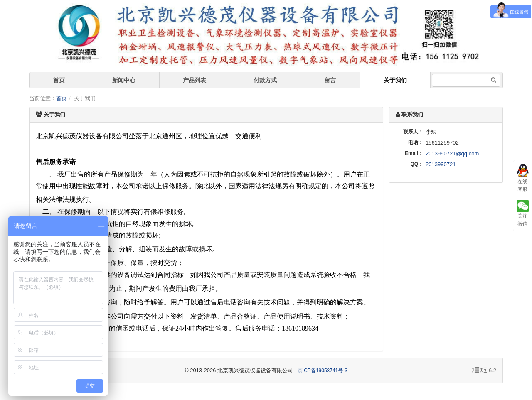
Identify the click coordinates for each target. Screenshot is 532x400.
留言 (330, 80)
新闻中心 (124, 80)
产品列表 (195, 80)
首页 (59, 80)
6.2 (484, 371)
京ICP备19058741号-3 (323, 371)
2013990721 (441, 164)
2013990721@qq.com (452, 153)
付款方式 (265, 80)
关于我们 (395, 80)
